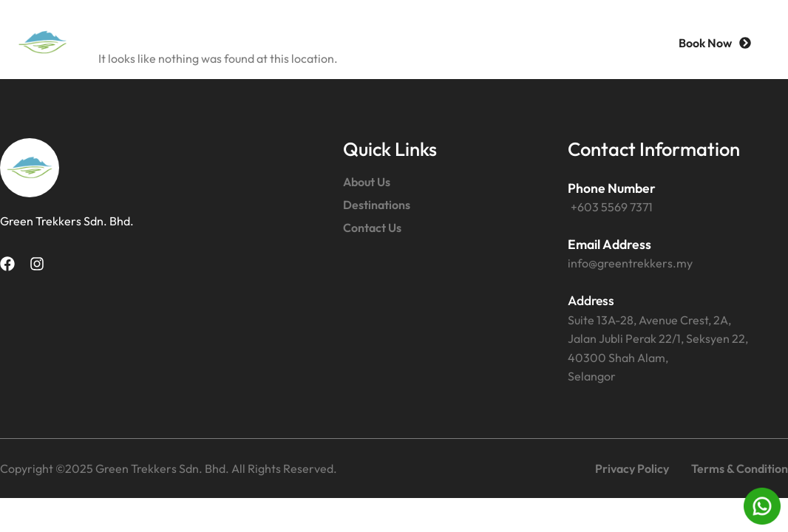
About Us (339, 42)
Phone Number (612, 188)
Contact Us (562, 42)
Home (251, 42)
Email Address (609, 244)
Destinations (448, 42)
